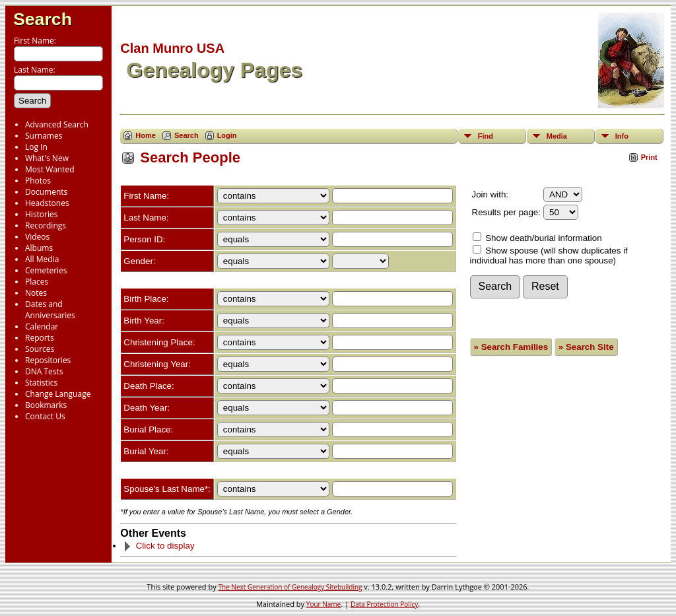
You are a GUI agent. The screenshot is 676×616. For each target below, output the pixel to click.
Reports (40, 338)
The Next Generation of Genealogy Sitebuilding (290, 587)
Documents (46, 192)
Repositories (48, 360)
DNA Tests (44, 371)
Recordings (46, 225)
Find (486, 136)
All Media (42, 259)
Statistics (41, 383)
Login (227, 135)
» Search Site (586, 347)
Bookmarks (46, 405)
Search (43, 19)
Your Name (323, 604)
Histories (41, 214)
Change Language (58, 394)
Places (37, 282)
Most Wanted (50, 169)
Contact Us (45, 416)
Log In (36, 147)
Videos (37, 237)
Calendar (42, 326)
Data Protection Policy (384, 604)
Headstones (47, 203)
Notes (36, 293)
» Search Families (511, 347)
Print (649, 157)
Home (146, 135)
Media (557, 136)
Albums (39, 248)
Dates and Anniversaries (50, 310)
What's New (47, 158)
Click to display (159, 546)
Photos (38, 181)
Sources (40, 349)
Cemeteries (46, 270)
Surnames (44, 136)
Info (622, 136)
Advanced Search (57, 124)
